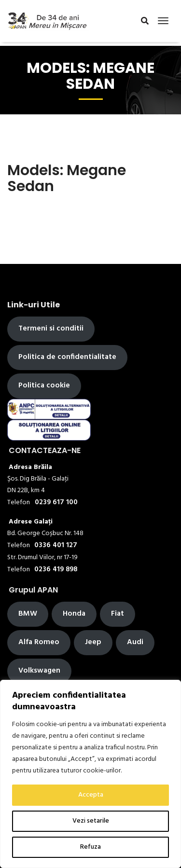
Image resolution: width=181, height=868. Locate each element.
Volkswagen (39, 671)
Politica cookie (44, 386)
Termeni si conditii (51, 329)
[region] (90, 774)
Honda (74, 614)
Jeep (93, 642)
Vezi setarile (91, 821)
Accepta (91, 795)
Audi (135, 642)
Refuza (90, 847)
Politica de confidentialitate (67, 357)
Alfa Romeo (39, 642)
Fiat (118, 614)
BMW (28, 614)
